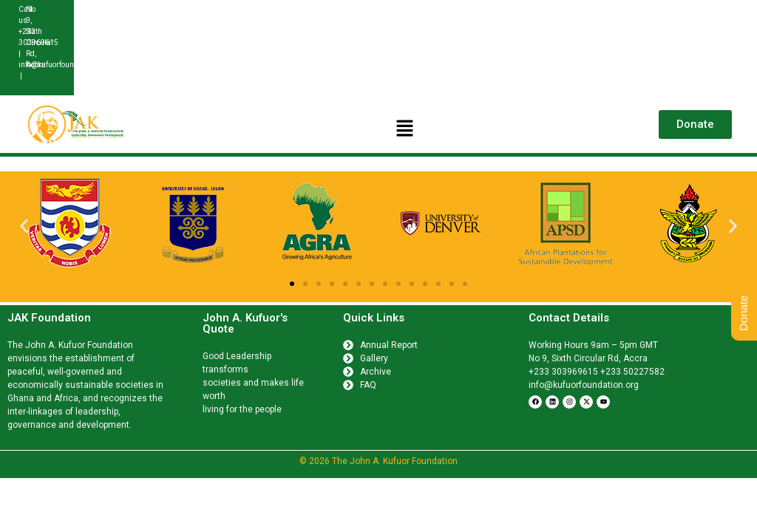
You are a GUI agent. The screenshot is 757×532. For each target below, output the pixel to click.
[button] (405, 129)
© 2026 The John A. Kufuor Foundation (378, 461)
